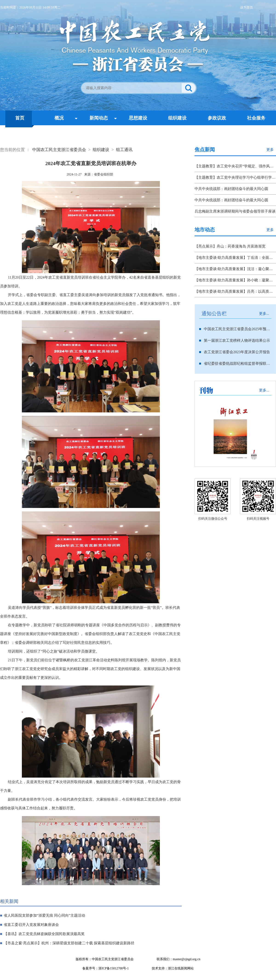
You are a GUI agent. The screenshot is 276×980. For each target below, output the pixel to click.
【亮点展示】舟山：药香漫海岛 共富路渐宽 (230, 246)
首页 (20, 118)
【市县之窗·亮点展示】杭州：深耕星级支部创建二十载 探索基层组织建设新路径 (69, 943)
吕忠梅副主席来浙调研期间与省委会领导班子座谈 (235, 211)
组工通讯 (124, 150)
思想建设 (138, 118)
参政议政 (217, 118)
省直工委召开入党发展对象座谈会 (31, 925)
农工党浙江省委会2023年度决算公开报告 (237, 352)
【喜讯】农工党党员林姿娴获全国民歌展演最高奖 (44, 934)
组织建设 (177, 118)
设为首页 (247, 7)
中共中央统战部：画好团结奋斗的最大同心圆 (231, 189)
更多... (264, 314)
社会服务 (256, 118)
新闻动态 (99, 118)
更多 (270, 150)
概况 (59, 118)
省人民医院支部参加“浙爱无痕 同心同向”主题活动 (44, 915)
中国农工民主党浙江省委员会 (59, 150)
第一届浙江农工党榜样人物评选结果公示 (237, 340)
